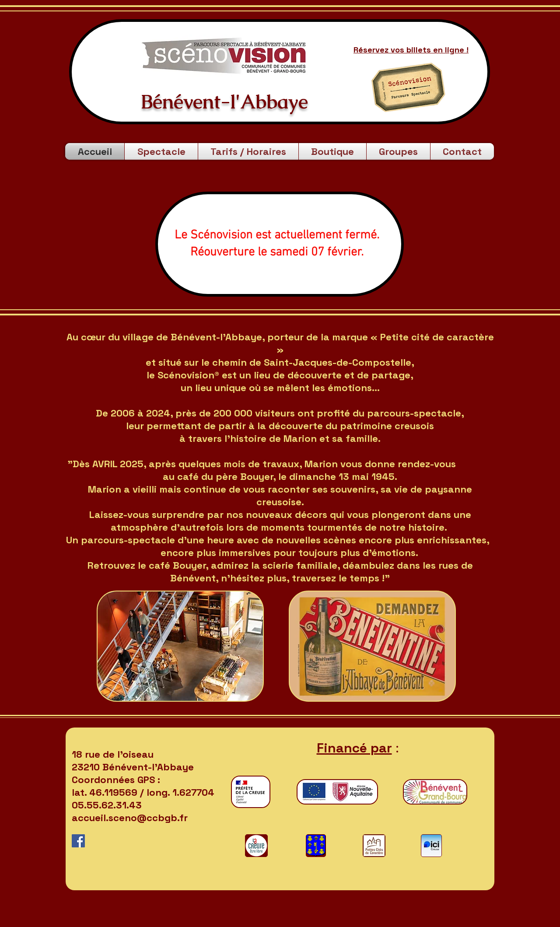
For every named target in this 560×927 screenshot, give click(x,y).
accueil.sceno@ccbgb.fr (130, 818)
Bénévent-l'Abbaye (222, 101)
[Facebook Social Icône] (78, 841)
